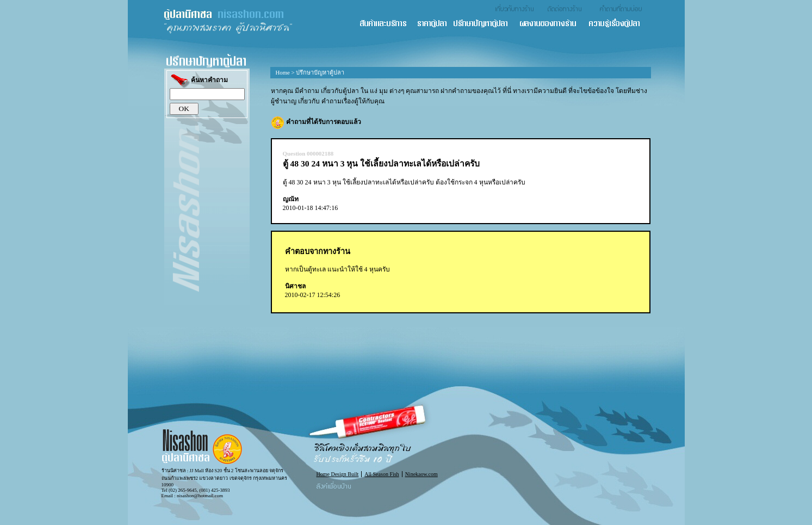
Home (283, 72)
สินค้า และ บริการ (388, 24)
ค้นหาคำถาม (199, 81)
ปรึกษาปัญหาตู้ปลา (486, 24)
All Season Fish (382, 474)
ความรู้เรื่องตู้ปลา (619, 24)
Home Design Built (338, 474)
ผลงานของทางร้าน (553, 24)
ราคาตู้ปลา (435, 24)
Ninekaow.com (422, 474)
